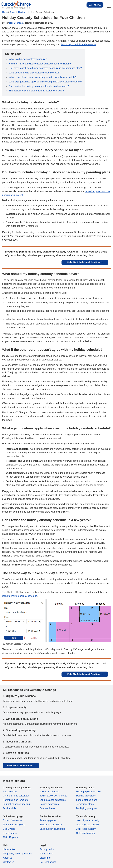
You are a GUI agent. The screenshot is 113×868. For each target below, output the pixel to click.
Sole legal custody (86, 833)
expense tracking (21, 804)
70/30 (57, 796)
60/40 (50, 796)
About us (8, 858)
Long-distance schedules (53, 800)
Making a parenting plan (89, 792)
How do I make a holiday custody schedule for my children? (40, 64)
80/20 (64, 796)
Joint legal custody (86, 829)
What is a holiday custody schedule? (28, 59)
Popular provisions (86, 796)
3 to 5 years (9, 829)
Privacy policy (47, 849)
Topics (13, 12)
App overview (10, 792)
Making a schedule (49, 792)
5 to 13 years (10, 833)
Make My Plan (95, 5)
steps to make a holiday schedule (20, 596)
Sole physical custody (88, 825)
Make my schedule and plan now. (79, 44)
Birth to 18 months (13, 820)
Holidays (22, 12)
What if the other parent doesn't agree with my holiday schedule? (43, 77)
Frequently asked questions (17, 854)
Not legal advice (48, 862)
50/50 (43, 796)
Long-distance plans (87, 800)
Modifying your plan (86, 808)
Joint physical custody (88, 820)
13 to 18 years (10, 837)
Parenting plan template (15, 800)
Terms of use (46, 854)
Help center (9, 849)
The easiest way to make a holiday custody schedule (36, 91)
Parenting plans (48, 820)
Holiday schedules (49, 804)
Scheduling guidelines (51, 825)
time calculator (21, 796)
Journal (7, 804)
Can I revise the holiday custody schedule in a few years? (39, 86)
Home (5, 12)
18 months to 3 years (14, 825)
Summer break (47, 808)
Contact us (9, 862)
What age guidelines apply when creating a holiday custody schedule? (45, 82)
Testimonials (9, 808)
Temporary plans (85, 804)
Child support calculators (52, 829)
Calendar (8, 796)
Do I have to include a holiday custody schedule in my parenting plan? (45, 68)
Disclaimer (45, 858)
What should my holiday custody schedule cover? (35, 73)
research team (16, 23)
